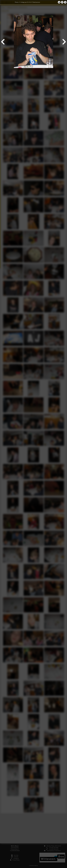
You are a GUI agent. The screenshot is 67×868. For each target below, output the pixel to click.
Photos (17, 2)
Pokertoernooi (36, 2)
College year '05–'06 (25, 2)
